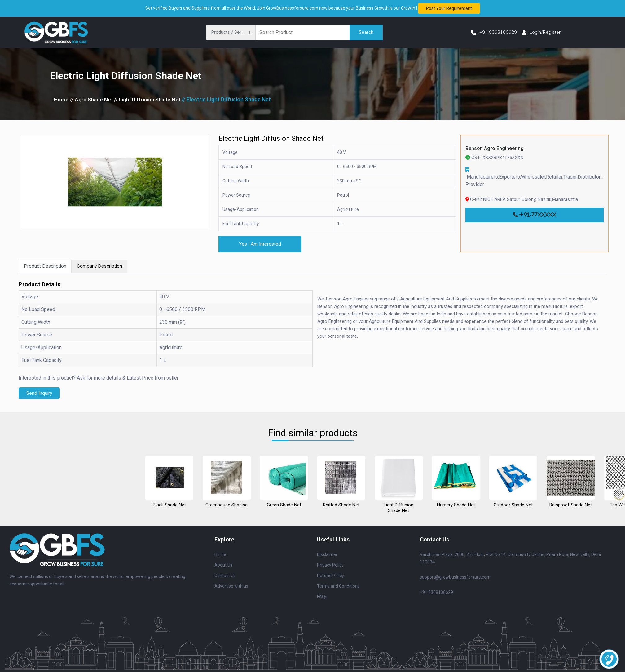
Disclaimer (327, 555)
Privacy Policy (330, 565)
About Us (223, 565)
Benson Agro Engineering (495, 148)
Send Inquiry (40, 394)
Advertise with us (231, 586)
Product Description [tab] (46, 267)
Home (61, 99)
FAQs (322, 597)
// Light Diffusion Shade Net (150, 99)
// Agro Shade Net (92, 99)
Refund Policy (330, 576)
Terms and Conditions (338, 586)
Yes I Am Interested (261, 244)
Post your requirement (449, 8)
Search (366, 32)
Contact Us (225, 576)
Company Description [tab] (101, 267)
